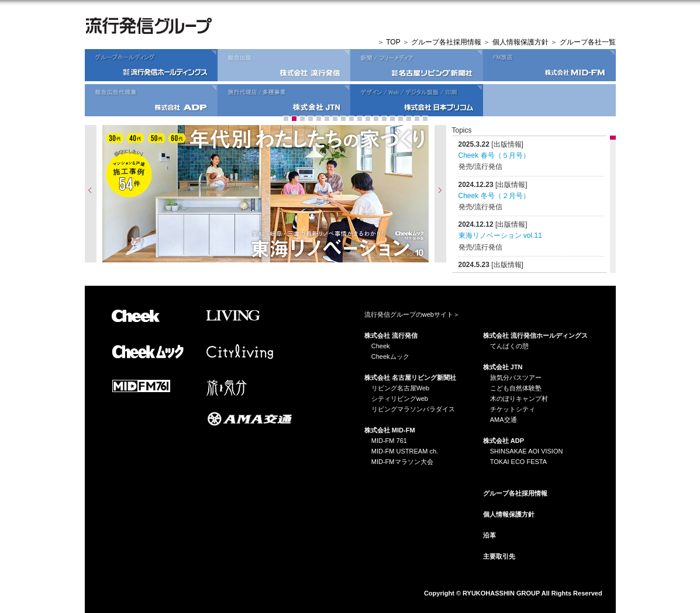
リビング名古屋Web (400, 388)
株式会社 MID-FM (390, 430)
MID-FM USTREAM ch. (405, 451)
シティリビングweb (400, 399)
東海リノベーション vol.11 (500, 235)
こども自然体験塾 (516, 388)
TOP (393, 42)
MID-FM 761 (389, 441)
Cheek (381, 346)
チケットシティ (513, 409)
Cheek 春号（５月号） (494, 155)
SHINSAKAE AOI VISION (527, 451)
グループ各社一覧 (588, 42)
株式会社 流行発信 (391, 335)
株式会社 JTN (503, 367)
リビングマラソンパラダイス (413, 409)
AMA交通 (504, 420)
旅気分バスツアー (516, 378)
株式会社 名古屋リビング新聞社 (410, 378)
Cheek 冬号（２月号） (494, 196)
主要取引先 (499, 556)
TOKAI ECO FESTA (518, 462)
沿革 (489, 535)
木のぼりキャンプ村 (519, 399)
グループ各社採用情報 (446, 42)
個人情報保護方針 (520, 42)
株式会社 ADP (504, 441)
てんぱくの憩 (509, 346)
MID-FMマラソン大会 (402, 462)
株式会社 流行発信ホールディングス (535, 335)
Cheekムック (390, 356)
